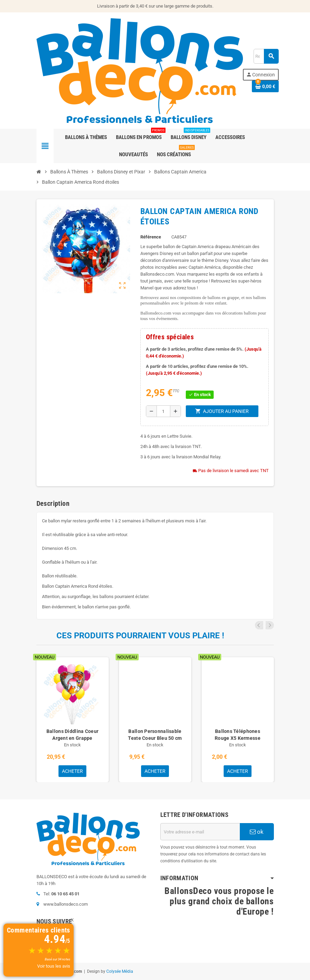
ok (257, 832)
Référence (151, 237)
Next (270, 625)
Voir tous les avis (54, 966)
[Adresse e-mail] (200, 832)
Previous (260, 625)
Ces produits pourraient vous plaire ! (140, 636)
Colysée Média (120, 971)
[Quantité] (163, 411)
